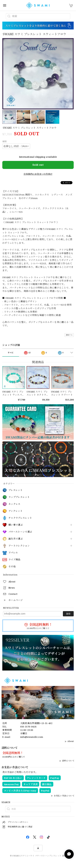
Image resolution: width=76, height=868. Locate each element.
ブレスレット (16, 490)
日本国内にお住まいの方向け (38, 174)
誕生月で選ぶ (16, 539)
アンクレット (16, 511)
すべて (11, 353)
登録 (68, 614)
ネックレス (14, 504)
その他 (12, 567)
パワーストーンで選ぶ (20, 532)
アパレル (13, 553)
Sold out (38, 165)
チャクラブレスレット (20, 518)
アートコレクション (19, 546)
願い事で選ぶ (16, 525)
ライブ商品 (14, 560)
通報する (69, 335)
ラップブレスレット (19, 497)
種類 (5, 141)
